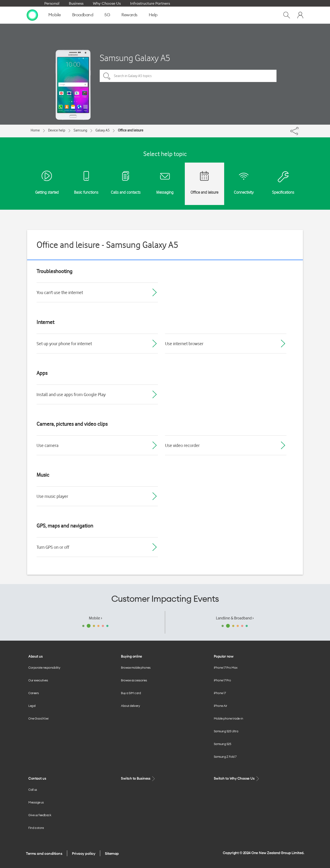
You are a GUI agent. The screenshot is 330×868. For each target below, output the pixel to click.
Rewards (129, 15)
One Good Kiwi (38, 718)
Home (35, 130)
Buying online (132, 656)
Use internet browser (184, 344)
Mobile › (95, 618)
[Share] (299, 130)
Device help (57, 130)
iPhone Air (221, 706)
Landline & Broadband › (235, 618)
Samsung (80, 130)
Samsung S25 (223, 744)
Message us (36, 802)
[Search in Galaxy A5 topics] (188, 76)
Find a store (36, 828)
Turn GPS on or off (53, 547)
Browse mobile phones (136, 667)
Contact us (37, 778)
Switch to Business (138, 779)
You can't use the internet (60, 292)
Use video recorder (182, 445)
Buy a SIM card (131, 693)
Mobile (55, 15)
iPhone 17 (220, 693)
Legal (32, 706)
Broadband (83, 15)
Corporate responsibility (44, 667)
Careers (34, 693)
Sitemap (112, 853)
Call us (33, 790)
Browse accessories (134, 680)
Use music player (52, 496)
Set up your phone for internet (64, 344)
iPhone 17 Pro (222, 680)
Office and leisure (131, 130)
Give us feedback (40, 815)
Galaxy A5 (103, 130)
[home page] (32, 15)
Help (153, 15)
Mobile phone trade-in (229, 718)
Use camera (47, 445)
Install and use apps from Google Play (71, 394)
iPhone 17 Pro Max (226, 667)
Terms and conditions (44, 853)
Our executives (38, 680)
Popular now (224, 656)
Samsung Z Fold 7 (225, 757)
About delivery (130, 706)
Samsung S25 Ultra (226, 731)
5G (107, 15)
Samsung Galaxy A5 (135, 58)
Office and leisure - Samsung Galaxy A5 (107, 245)
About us (35, 656)
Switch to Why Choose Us (237, 779)
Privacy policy (84, 853)
